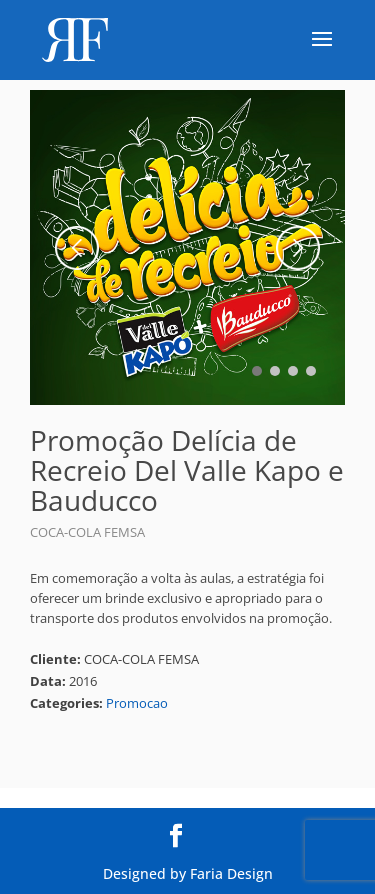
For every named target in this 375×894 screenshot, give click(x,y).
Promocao (137, 703)
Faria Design (231, 873)
